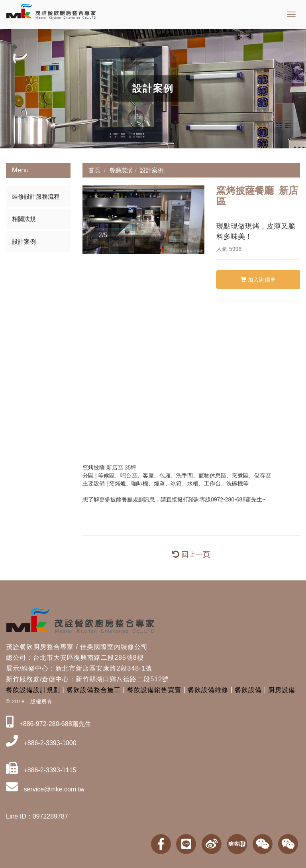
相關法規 (24, 219)
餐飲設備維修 (208, 690)
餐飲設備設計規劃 (33, 690)
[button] (90, 220)
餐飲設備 (248, 690)
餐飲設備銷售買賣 (154, 690)
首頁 (94, 170)
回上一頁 (191, 554)
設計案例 (24, 242)
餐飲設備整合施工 (94, 690)
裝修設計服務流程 (36, 196)
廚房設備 (282, 690)
